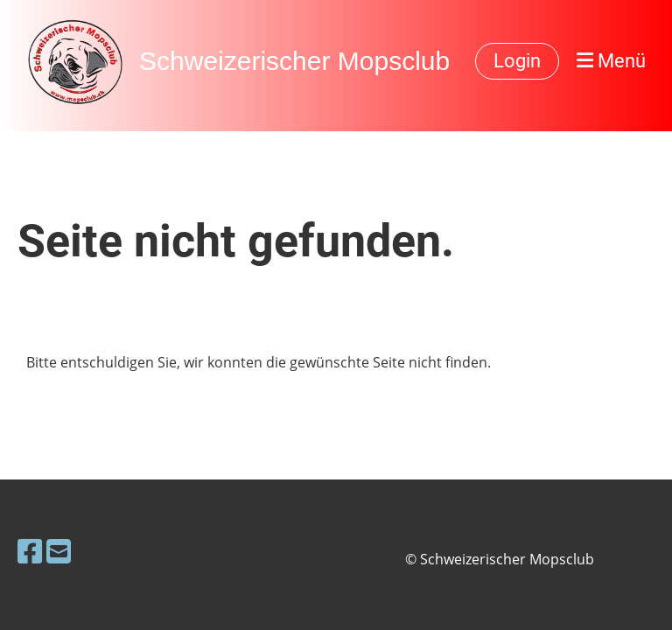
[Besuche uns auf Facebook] (30, 551)
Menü (611, 61)
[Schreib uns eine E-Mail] (59, 551)
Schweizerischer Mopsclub (294, 61)
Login (517, 61)
